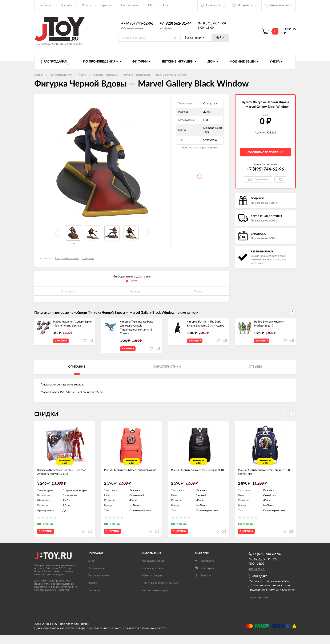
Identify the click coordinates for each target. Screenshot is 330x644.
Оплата (86, 5)
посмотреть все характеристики (200, 148)
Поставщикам (130, 5)
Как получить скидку (155, 600)
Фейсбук (203, 585)
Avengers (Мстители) (67, 259)
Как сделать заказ (153, 570)
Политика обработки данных (160, 592)
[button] (293, 312)
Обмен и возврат (152, 585)
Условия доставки (152, 578)
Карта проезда (259, 607)
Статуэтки (88, 259)
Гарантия (106, 5)
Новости (93, 592)
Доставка (66, 5)
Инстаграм (204, 578)
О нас (91, 570)
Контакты (45, 5)
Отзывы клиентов (99, 585)
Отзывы (255, 370)
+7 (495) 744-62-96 (137, 24)
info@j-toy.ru (167, 29)
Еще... (167, 5)
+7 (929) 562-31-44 (176, 24)
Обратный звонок (132, 29)
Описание (77, 370)
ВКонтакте (204, 570)
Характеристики (167, 370)
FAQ (151, 5)
